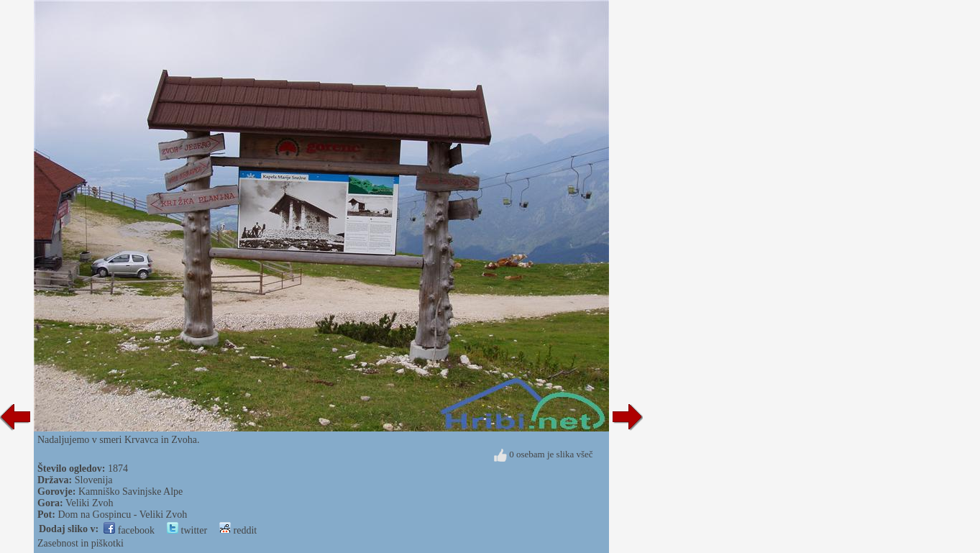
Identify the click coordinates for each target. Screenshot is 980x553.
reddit (238, 530)
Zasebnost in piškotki (81, 543)
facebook (129, 530)
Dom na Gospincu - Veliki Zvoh (122, 515)
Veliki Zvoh (90, 503)
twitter (187, 530)
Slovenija (94, 480)
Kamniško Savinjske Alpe (130, 492)
